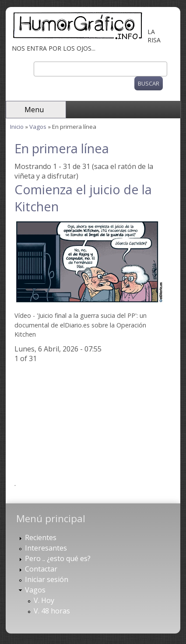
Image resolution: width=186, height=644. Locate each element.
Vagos (38, 127)
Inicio (17, 127)
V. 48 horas (52, 611)
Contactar (41, 569)
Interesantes (46, 548)
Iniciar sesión (47, 579)
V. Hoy (44, 600)
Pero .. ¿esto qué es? (58, 558)
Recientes (41, 537)
